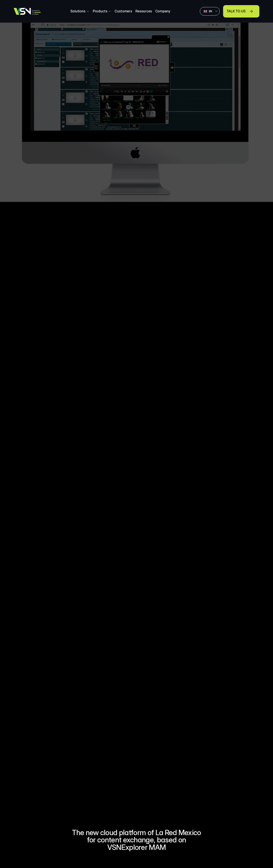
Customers (123, 11)
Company (163, 11)
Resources (144, 11)
